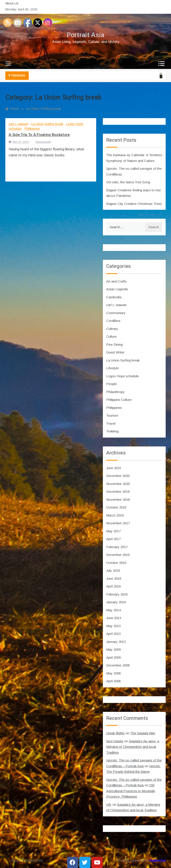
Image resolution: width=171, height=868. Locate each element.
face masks (115, 741)
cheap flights (115, 733)
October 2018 (116, 507)
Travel (111, 423)
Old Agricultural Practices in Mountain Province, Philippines (131, 791)
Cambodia (114, 297)
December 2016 (118, 555)
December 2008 (118, 665)
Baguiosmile (43, 142)
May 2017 (113, 531)
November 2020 (118, 484)
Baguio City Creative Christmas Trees (134, 204)
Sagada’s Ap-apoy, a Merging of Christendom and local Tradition (133, 747)
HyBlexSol (158, 861)
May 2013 (113, 626)
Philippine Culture (119, 400)
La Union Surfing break (47, 124)
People (111, 384)
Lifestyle (112, 368)
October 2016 (116, 563)
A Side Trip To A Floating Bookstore (39, 135)
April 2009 (113, 657)
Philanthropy (115, 392)
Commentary (116, 313)
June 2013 (114, 618)
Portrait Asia (86, 35)
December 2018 (118, 492)
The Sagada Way (143, 733)
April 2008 (113, 681)
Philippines (32, 129)
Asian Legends (117, 289)
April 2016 (113, 586)
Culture (111, 336)
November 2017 (118, 523)
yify (109, 804)
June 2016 (114, 578)
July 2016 (113, 570)
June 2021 (114, 468)
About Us (12, 3)
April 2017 (113, 539)
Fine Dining (114, 344)
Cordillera (113, 321)
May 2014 (113, 610)
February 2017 (117, 547)
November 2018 (118, 500)
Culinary (112, 329)
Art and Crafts (116, 281)
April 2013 (113, 634)
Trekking (112, 431)
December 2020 (118, 476)
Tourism (112, 415)
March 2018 (115, 515)
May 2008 (113, 673)
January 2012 (116, 642)
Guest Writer (115, 352)
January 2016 (116, 602)
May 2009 (113, 649)
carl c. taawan (18, 124)
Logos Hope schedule (122, 376)
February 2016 (117, 594)
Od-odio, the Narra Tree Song (128, 182)
